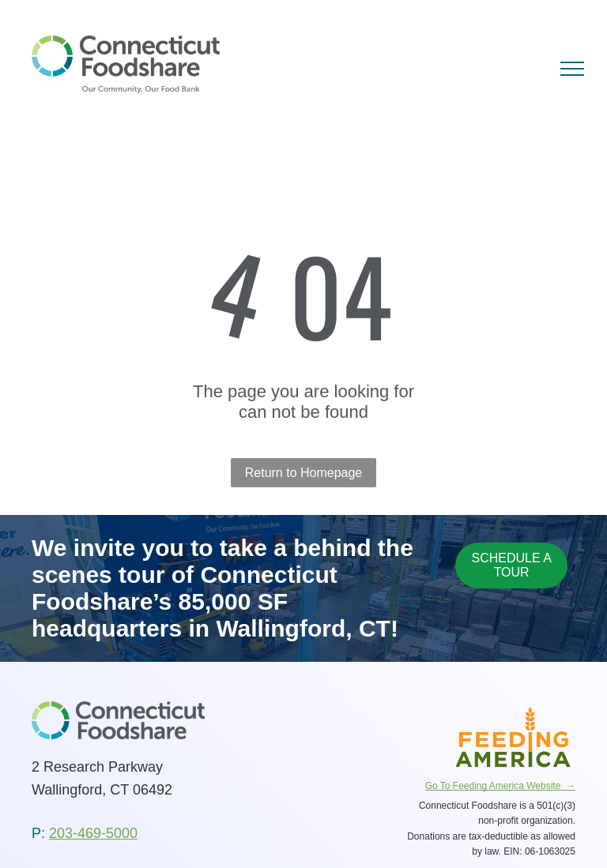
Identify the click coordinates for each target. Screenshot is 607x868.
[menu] (572, 69)
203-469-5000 (93, 833)
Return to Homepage (304, 473)
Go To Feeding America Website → (500, 786)
